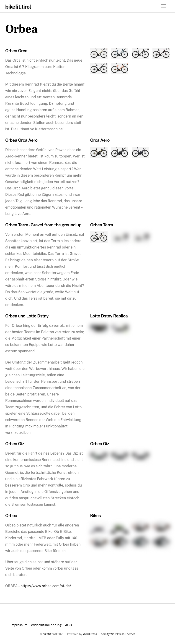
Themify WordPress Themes (117, 634)
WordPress (90, 634)
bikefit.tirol (50, 634)
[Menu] (163, 6)
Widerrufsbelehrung (46, 625)
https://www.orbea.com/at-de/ (46, 586)
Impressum (19, 625)
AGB (68, 625)
